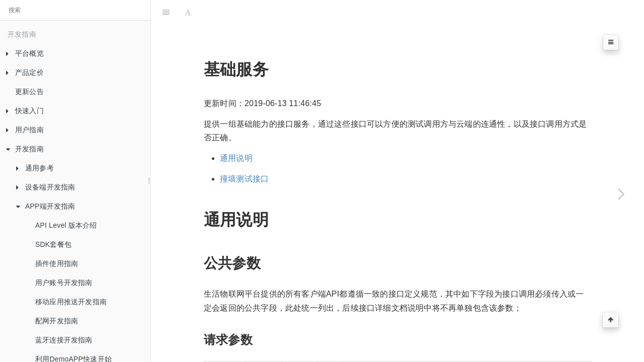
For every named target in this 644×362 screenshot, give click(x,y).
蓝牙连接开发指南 (64, 340)
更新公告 (29, 92)
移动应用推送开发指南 (71, 302)
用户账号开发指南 (64, 283)
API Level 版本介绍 (66, 225)
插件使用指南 (57, 263)
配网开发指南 (57, 321)
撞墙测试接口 (244, 179)
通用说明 (236, 158)
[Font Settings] (188, 13)
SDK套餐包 (53, 244)
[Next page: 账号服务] (621, 194)
